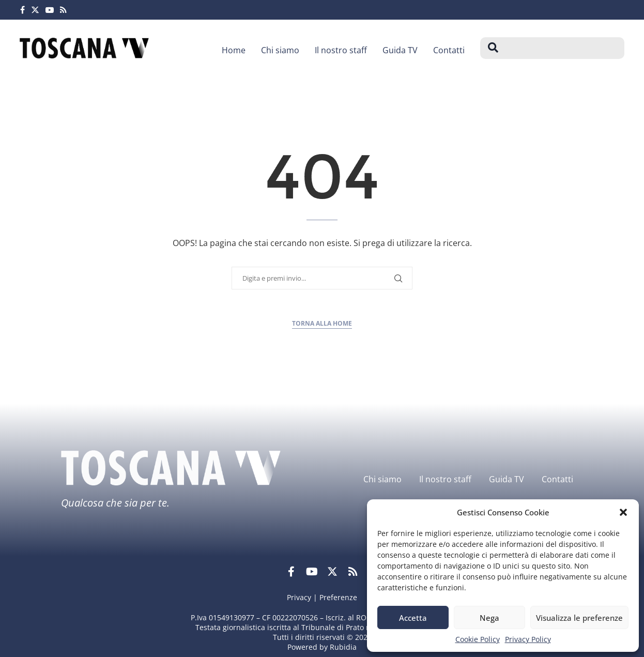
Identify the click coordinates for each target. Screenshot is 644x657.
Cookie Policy (478, 639)
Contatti (449, 50)
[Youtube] (50, 10)
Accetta (413, 618)
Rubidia (343, 647)
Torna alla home (322, 323)
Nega (489, 618)
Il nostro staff (341, 50)
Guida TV (400, 50)
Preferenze (338, 597)
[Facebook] (22, 10)
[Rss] (63, 10)
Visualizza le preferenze (579, 618)
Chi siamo (280, 50)
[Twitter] (35, 10)
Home (234, 50)
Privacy (299, 597)
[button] (623, 512)
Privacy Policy (528, 639)
